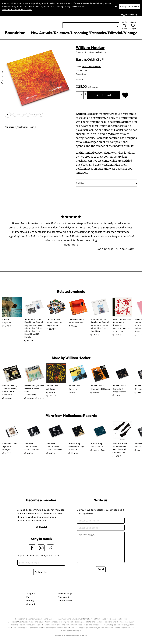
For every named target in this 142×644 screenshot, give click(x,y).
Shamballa (7, 395)
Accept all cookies (130, 6)
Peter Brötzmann (120, 443)
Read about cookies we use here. (17, 10)
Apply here (41, 526)
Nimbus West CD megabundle (54, 324)
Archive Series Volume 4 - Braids (32, 448)
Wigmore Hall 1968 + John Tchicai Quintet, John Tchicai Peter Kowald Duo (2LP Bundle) (34, 331)
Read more (71, 245)
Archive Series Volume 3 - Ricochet (55, 448)
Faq (28, 597)
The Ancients (30, 395)
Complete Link (119, 452)
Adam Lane (89, 52)
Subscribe (41, 572)
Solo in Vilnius (97, 447)
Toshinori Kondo (120, 446)
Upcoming (79, 33)
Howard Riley (74, 443)
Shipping (31, 593)
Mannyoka (7, 450)
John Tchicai (30, 319)
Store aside (64, 597)
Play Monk (7, 322)
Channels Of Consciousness (119, 390)
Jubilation (51, 389)
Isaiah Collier (30, 386)
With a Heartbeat (76, 322)
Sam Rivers (29, 443)
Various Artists (53, 319)
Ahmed (6, 319)
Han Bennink (38, 322)
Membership (65, 593)
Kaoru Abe (7, 443)
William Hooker (90, 47)
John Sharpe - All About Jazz (115, 249)
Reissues (61, 33)
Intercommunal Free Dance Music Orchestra (122, 322)
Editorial (115, 33)
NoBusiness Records (91, 67)
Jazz (84, 74)
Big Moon (73, 389)
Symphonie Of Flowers (100, 389)
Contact (31, 604)
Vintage (131, 33)
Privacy (30, 601)
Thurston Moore (9, 389)
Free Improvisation (26, 127)
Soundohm (15, 33)
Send (101, 569)
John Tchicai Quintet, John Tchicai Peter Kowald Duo (100, 328)
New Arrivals (41, 33)
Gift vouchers (65, 601)
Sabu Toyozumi (119, 449)
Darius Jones (101, 52)
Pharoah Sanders (76, 319)
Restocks (98, 33)
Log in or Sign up (129, 15)
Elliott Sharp (8, 391)
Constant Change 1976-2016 (76, 448)
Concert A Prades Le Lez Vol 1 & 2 (121, 330)
